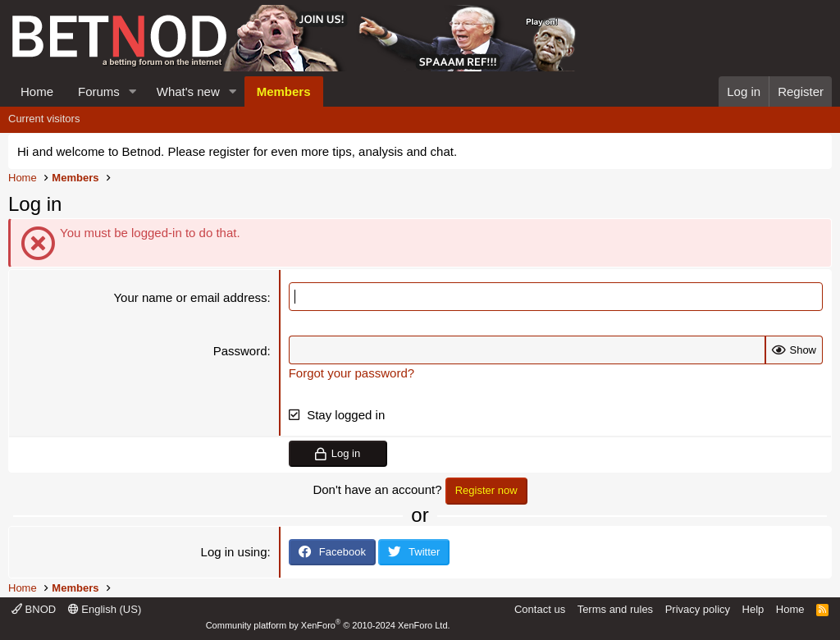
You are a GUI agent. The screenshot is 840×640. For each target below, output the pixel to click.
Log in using (234, 552)
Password (240, 351)
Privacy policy (698, 609)
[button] (133, 91)
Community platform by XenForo (328, 625)
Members (284, 91)
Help (753, 609)
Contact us (540, 609)
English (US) (105, 609)
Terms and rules (615, 609)
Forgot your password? (352, 373)
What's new (188, 91)
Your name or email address (190, 297)
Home (37, 91)
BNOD (34, 609)
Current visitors (44, 119)
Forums (99, 91)
